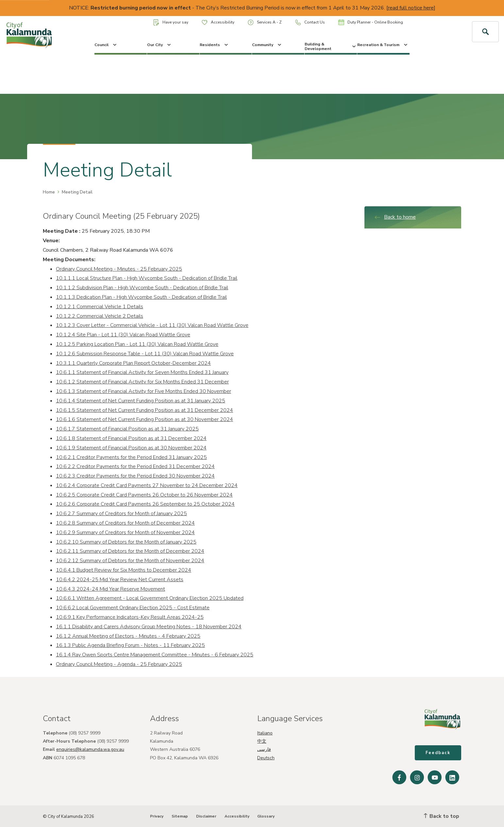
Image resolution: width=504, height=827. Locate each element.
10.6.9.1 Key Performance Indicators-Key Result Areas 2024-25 (130, 617)
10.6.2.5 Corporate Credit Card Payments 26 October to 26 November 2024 (144, 495)
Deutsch (266, 758)
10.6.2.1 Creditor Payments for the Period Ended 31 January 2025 (131, 457)
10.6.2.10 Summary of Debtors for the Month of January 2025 (126, 542)
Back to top (442, 816)
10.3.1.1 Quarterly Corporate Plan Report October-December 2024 (133, 363)
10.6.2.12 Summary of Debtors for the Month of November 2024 (130, 561)
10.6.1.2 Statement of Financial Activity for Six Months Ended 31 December (142, 382)
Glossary (266, 816)
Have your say (171, 22)
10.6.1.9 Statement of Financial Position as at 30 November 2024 (131, 448)
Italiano (265, 733)
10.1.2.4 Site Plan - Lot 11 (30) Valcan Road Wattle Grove (123, 335)
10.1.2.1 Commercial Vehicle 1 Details (100, 307)
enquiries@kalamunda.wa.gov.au (90, 749)
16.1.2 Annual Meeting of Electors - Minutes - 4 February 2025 (128, 636)
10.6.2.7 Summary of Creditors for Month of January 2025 (121, 514)
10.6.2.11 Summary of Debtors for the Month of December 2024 (130, 551)
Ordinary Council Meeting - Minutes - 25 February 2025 (119, 269)
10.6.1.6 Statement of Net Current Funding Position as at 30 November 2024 (144, 419)
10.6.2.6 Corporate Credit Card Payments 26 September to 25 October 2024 (145, 504)
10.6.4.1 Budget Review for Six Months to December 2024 (124, 570)
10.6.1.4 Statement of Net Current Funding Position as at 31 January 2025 (141, 401)
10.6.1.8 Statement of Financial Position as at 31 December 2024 (131, 438)
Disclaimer (206, 816)
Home (49, 192)
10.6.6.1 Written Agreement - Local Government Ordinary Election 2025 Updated (150, 598)
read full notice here (411, 8)
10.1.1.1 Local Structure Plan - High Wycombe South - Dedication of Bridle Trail (147, 278)
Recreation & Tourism (383, 45)
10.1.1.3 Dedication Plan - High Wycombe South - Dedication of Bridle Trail (141, 297)
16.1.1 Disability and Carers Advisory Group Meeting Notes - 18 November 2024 (149, 627)
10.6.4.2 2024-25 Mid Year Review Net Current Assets (120, 580)
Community (267, 45)
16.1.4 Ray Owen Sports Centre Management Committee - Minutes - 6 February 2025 (155, 655)
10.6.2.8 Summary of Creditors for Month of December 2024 (125, 523)
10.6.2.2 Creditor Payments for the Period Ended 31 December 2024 (135, 466)
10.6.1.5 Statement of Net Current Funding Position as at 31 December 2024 (144, 410)
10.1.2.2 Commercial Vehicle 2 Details (100, 316)
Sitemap (180, 816)
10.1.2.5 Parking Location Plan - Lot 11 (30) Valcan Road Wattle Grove (137, 344)
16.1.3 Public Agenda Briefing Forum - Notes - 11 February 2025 (130, 645)
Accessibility (218, 22)
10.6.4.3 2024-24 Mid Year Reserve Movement (110, 589)
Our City (160, 45)
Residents (214, 45)
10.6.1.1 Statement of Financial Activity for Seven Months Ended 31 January (142, 372)
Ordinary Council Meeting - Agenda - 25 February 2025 (119, 664)
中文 (262, 741)
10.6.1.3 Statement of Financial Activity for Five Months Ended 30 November (143, 391)
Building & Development (331, 46)
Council (106, 45)
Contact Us (310, 22)
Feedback (438, 753)
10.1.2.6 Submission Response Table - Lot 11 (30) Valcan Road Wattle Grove (145, 354)
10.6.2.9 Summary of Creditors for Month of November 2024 (125, 532)
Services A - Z (265, 22)
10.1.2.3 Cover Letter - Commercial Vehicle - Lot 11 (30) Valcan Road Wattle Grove (152, 325)
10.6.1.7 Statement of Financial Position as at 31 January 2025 (127, 429)
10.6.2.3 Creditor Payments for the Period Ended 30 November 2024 (135, 476)
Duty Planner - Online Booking (371, 22)
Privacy (157, 816)
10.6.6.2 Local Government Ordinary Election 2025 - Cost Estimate (133, 608)
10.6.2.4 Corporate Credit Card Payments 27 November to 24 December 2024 (147, 485)
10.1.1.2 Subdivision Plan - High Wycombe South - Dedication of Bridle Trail (142, 288)
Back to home (395, 217)
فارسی (264, 749)
